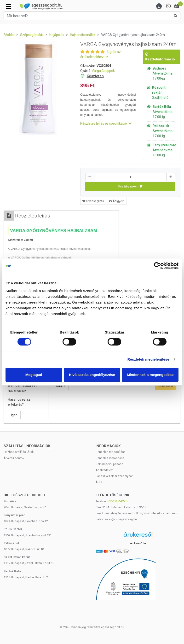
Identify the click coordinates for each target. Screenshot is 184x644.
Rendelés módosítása (111, 452)
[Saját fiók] (168, 6)
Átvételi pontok (14, 458)
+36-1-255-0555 (118, 501)
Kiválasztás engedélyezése (92, 375)
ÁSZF (99, 482)
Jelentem (166, 386)
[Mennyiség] (130, 177)
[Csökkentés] (90, 177)
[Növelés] (171, 177)
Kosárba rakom (130, 187)
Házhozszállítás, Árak (19, 452)
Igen (14, 415)
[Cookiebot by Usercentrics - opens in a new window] (158, 266)
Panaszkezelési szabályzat (114, 476)
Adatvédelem (105, 470)
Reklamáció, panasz (109, 464)
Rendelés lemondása (110, 458)
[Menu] (159, 6)
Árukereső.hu (138, 543)
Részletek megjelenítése (148, 359)
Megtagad (34, 375)
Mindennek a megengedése (150, 375)
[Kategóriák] (9, 6)
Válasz (60, 386)
